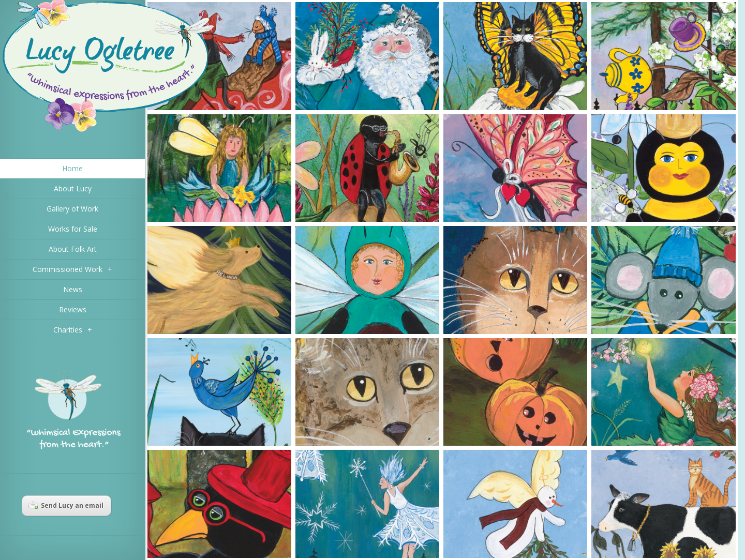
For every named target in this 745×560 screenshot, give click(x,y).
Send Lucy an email (66, 505)
